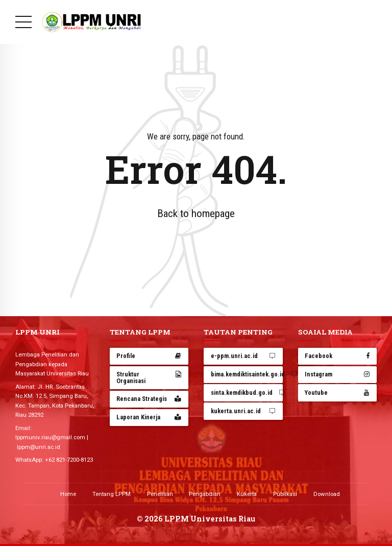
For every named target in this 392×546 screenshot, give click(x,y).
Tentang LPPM (112, 494)
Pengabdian (205, 494)
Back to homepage (196, 213)
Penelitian (160, 494)
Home (68, 494)
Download (327, 494)
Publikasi (285, 494)
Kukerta (247, 494)
